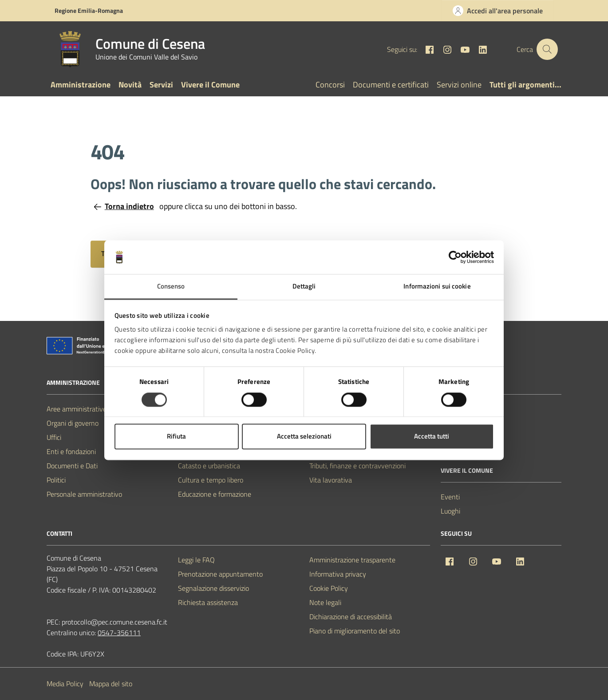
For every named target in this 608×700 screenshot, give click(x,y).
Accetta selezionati (304, 437)
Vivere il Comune (210, 85)
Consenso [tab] (171, 287)
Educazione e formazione (215, 494)
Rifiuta (176, 437)
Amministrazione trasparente (352, 560)
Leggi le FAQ (196, 560)
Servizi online (459, 85)
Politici (56, 480)
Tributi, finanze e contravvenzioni (357, 466)
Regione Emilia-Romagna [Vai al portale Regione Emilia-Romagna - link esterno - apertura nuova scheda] (89, 10)
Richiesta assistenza (208, 602)
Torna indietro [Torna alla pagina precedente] (124, 206)
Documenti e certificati (391, 85)
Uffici (54, 437)
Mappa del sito (111, 684)
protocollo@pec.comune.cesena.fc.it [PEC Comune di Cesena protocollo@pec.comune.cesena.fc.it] (114, 622)
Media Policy (65, 684)
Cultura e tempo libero (211, 480)
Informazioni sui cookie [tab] (437, 287)
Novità (130, 85)
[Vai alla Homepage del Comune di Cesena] (128, 49)
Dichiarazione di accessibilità (351, 617)
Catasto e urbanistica (209, 466)
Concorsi (330, 85)
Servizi (161, 85)
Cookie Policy (329, 588)
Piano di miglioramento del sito (355, 631)
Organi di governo (73, 423)
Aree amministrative (77, 409)
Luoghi (450, 511)
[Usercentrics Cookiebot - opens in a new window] (455, 257)
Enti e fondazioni (71, 451)
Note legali (325, 602)
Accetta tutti (432, 437)
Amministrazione (81, 85)
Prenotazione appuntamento (220, 574)
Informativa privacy (338, 574)
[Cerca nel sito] (547, 49)
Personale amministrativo (84, 494)
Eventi (450, 497)
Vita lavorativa (331, 480)
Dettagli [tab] (304, 287)
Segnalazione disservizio (213, 588)
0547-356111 (119, 633)
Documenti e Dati (72, 466)
